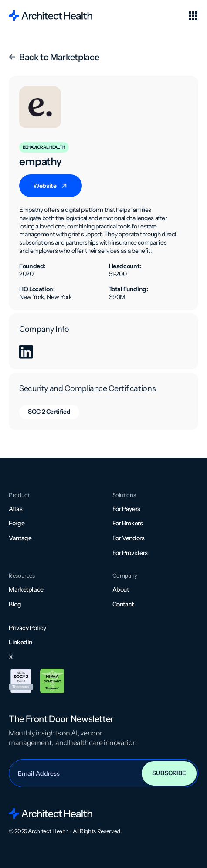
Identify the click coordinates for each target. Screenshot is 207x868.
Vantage (20, 538)
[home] (51, 16)
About (121, 589)
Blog (15, 604)
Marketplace (26, 589)
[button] (193, 16)
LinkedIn (20, 642)
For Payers (126, 509)
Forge (17, 523)
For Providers (130, 553)
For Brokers (128, 523)
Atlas (15, 509)
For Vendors (129, 538)
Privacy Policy (27, 628)
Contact (123, 604)
